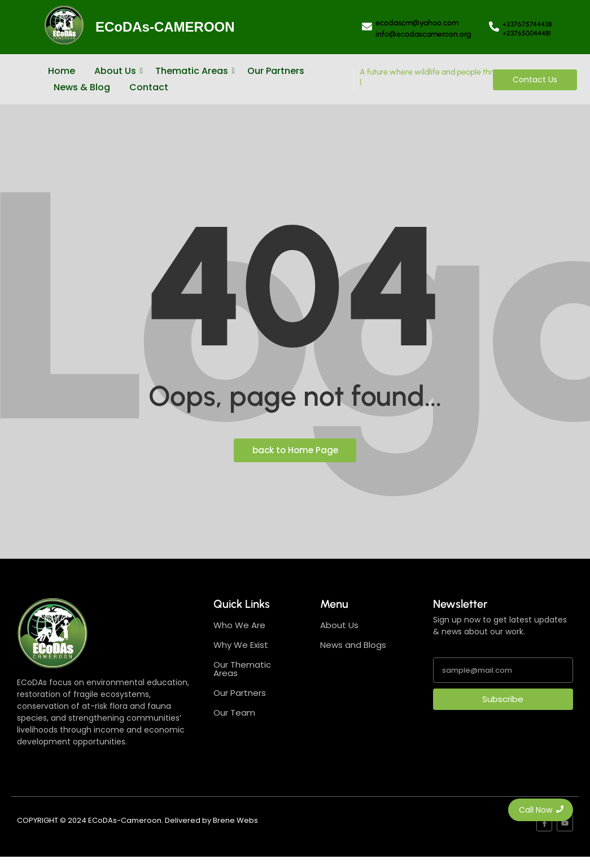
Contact (149, 87)
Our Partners (276, 71)
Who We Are (239, 625)
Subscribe (503, 699)
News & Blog (82, 87)
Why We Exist (241, 645)
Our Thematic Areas (242, 669)
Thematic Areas (194, 71)
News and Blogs (353, 645)
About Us (117, 71)
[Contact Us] (535, 80)
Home (62, 71)
